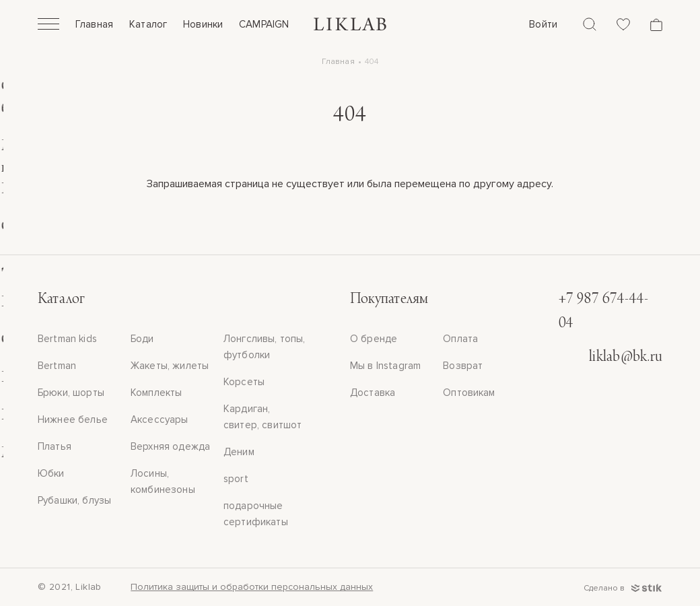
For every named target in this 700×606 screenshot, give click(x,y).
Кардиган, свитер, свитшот (262, 417)
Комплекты (156, 393)
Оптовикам (469, 393)
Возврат (463, 366)
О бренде (374, 339)
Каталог (148, 24)
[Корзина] (656, 25)
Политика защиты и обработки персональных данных (252, 587)
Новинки (203, 24)
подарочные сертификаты (256, 514)
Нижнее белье (73, 419)
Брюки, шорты (71, 393)
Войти (543, 24)
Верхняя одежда (170, 446)
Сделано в (623, 588)
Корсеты (244, 382)
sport (236, 479)
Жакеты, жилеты (170, 366)
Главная (94, 24)
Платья (55, 446)
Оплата (460, 339)
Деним (239, 452)
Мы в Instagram (385, 366)
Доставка (373, 393)
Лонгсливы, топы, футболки (264, 347)
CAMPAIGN (264, 24)
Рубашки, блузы (74, 500)
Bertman (57, 366)
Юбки (51, 473)
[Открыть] (48, 26)
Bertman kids (67, 339)
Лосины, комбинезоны (163, 481)
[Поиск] (590, 24)
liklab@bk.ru (626, 358)
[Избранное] (623, 24)
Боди (142, 339)
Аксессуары (160, 419)
